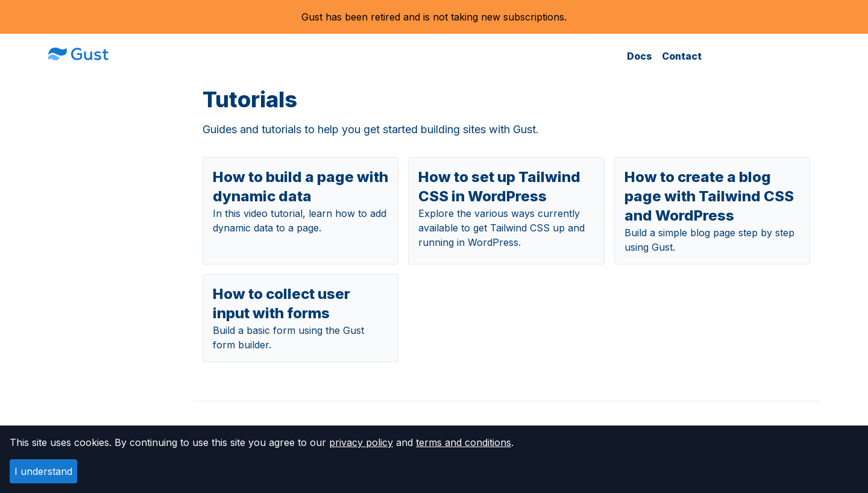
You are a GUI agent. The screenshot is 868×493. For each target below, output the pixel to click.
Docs (640, 56)
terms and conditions (464, 442)
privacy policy (361, 442)
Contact (682, 56)
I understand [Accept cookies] (43, 471)
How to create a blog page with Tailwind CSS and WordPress (709, 196)
